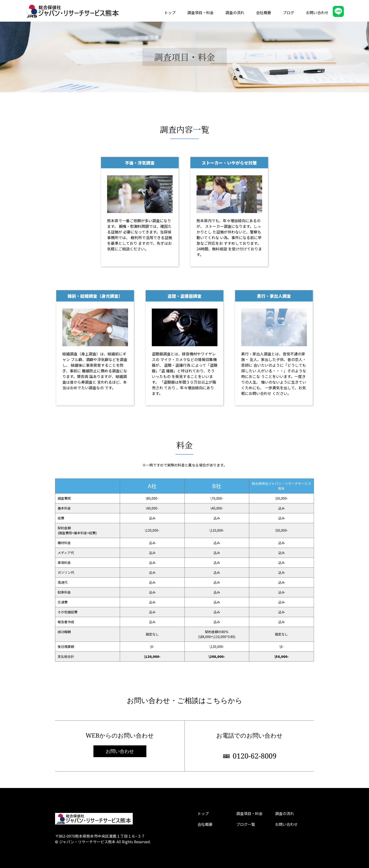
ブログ (289, 12)
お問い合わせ (317, 12)
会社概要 (264, 12)
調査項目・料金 (201, 12)
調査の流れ (235, 12)
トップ (170, 12)
